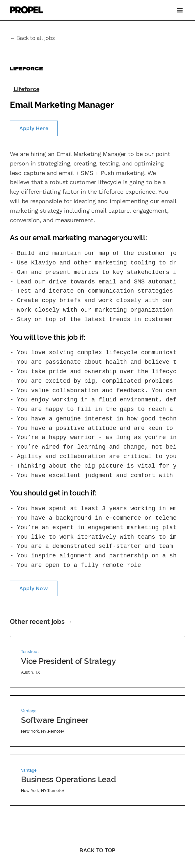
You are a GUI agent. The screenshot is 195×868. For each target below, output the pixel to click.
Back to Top (97, 850)
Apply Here (34, 128)
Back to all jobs (32, 38)
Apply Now (34, 588)
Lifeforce (26, 89)
